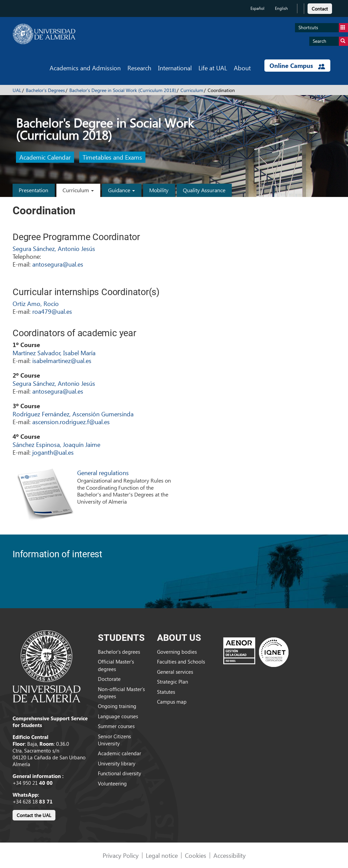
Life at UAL (213, 68)
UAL (17, 90)
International (175, 68)
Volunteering (112, 783)
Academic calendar (119, 753)
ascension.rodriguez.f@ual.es (71, 422)
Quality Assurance (204, 190)
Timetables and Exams (112, 157)
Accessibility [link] (230, 855)
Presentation (33, 190)
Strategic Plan (172, 682)
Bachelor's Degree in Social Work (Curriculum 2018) (123, 90)
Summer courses (116, 726)
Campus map (172, 702)
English (281, 8)
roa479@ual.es (52, 311)
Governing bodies (177, 652)
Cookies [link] (196, 855)
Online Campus (297, 66)
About (242, 68)
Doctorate (109, 679)
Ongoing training (117, 706)
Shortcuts (323, 28)
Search (330, 41)
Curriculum (192, 90)
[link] (320, 8)
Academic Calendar (45, 157)
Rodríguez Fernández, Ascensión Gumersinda (73, 414)
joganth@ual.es (53, 452)
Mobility (159, 190)
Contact (320, 9)
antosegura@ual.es (58, 264)
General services (175, 672)
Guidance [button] (121, 190)
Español (257, 8)
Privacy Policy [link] (121, 855)
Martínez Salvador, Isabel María (54, 353)
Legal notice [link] (162, 855)
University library (117, 763)
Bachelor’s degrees (119, 652)
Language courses (118, 716)
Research (139, 68)
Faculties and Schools (181, 662)
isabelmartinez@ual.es (62, 360)
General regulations (103, 473)
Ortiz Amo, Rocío (36, 303)
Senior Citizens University (114, 740)
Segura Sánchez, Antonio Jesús (54, 248)
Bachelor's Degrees (45, 90)
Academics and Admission (85, 68)
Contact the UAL (34, 815)
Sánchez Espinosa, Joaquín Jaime (56, 444)
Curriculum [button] (78, 190)
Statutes (166, 692)
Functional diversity (119, 773)
